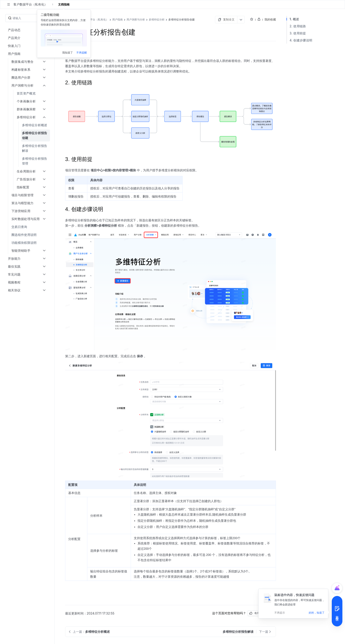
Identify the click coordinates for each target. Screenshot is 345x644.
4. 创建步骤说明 (301, 40)
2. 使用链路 (298, 26)
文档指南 (64, 4)
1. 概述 (294, 19)
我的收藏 (270, 19)
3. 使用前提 (298, 33)
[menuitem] (28, 93)
